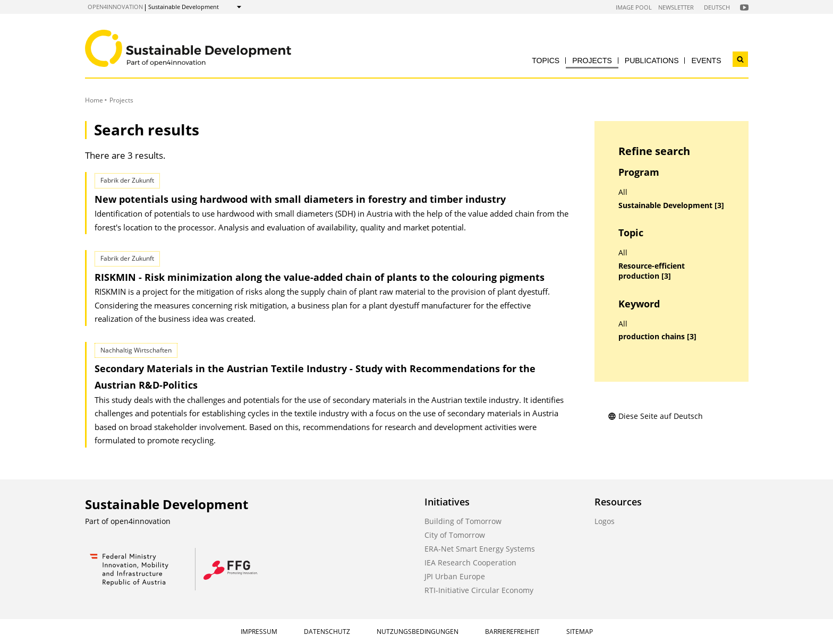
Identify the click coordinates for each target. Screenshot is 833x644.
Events (706, 61)
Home (94, 100)
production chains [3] (657, 337)
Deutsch (717, 7)
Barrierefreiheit (512, 632)
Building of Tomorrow (463, 521)
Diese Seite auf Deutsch (655, 416)
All (623, 192)
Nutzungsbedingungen (418, 632)
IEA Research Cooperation (470, 563)
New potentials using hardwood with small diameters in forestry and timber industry (300, 199)
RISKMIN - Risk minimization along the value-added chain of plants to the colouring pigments (320, 277)
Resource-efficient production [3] (652, 271)
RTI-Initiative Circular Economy (479, 590)
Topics (546, 61)
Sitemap (580, 632)
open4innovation (115, 7)
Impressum (259, 632)
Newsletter (676, 7)
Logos (605, 521)
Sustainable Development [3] (671, 205)
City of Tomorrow (455, 535)
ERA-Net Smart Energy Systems (480, 549)
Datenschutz (327, 632)
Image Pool (634, 7)
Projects (592, 61)
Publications (652, 61)
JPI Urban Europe (455, 576)
